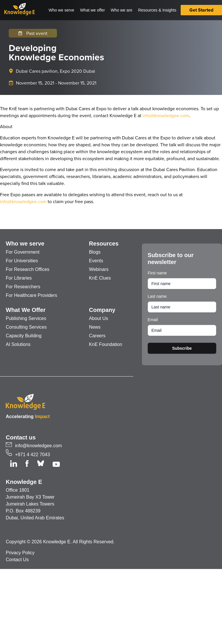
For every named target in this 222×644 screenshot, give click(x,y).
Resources (104, 244)
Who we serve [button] (61, 10)
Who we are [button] (122, 10)
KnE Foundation (106, 344)
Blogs (95, 252)
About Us (99, 318)
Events (96, 261)
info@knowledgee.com (166, 115)
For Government (23, 252)
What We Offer (26, 310)
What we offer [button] (92, 10)
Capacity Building (24, 336)
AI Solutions (18, 344)
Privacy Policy (20, 553)
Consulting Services (26, 327)
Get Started (201, 10)
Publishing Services (26, 318)
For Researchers (23, 287)
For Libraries (19, 278)
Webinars (99, 269)
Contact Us (17, 560)
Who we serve (25, 244)
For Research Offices (28, 269)
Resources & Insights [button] (157, 10)
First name (157, 273)
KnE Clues (100, 278)
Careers (97, 336)
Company (102, 310)
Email (153, 320)
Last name (157, 296)
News (95, 327)
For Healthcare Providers (32, 295)
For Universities (22, 261)
